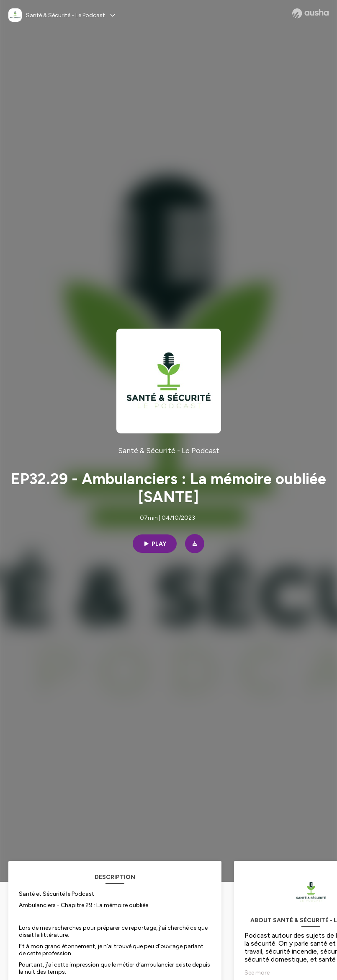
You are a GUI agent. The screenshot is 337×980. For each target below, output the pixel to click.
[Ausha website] (310, 13)
